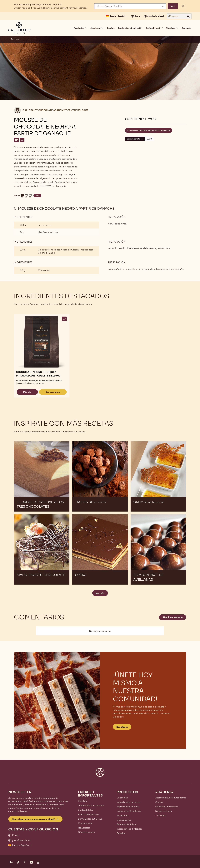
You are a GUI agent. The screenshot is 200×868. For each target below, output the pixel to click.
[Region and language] (130, 6)
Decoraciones (124, 820)
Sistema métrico (135, 139)
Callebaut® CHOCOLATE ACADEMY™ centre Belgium (55, 110)
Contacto (186, 28)
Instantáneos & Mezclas (130, 829)
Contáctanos (85, 823)
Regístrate (122, 727)
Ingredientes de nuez (128, 807)
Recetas (111, 28)
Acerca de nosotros (88, 814)
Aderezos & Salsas (127, 824)
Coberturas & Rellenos (129, 811)
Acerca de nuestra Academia (171, 798)
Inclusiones (123, 815)
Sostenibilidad (86, 810)
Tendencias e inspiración (130, 28)
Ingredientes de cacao (129, 802)
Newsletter (84, 828)
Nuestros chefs (163, 811)
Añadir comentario (173, 617)
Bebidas (121, 833)
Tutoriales (161, 815)
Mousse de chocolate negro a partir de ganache (150, 130)
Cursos (159, 802)
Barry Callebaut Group (90, 819)
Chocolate (122, 798)
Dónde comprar (87, 832)
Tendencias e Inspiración (91, 805)
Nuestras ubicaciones (167, 807)
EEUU (149, 139)
